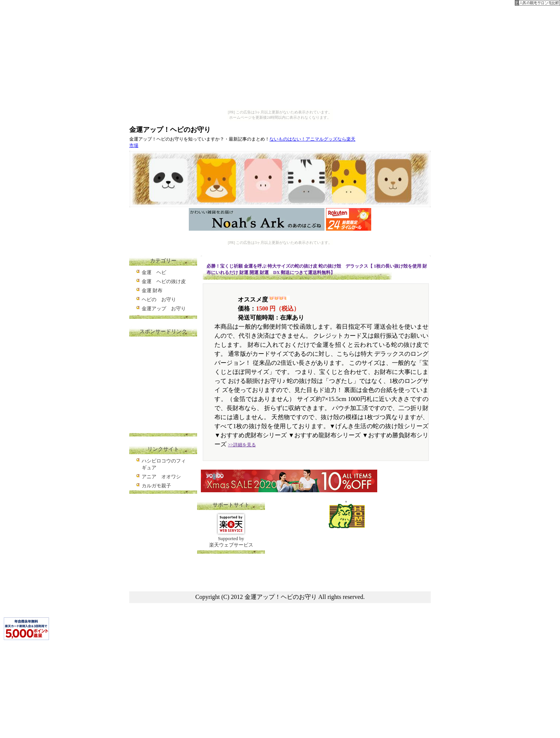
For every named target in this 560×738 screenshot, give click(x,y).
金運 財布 (152, 290)
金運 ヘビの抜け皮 (164, 281)
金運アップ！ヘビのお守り (170, 130)
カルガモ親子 (156, 486)
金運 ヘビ (154, 272)
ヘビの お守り (159, 299)
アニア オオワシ (161, 477)
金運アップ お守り (164, 309)
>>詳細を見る (242, 445)
